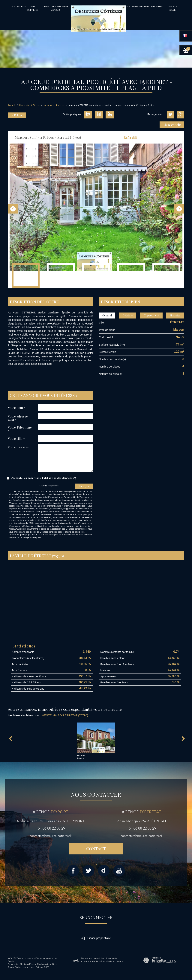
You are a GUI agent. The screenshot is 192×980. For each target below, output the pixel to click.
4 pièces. (60, 105)
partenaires (133, 6)
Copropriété (151, 315)
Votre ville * (16, 438)
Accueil (12, 105)
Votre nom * (17, 407)
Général (107, 315)
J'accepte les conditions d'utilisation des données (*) (44, 478)
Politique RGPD (43, 967)
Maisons (48, 105)
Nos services (33, 8)
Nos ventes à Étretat (29, 105)
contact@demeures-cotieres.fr (51, 836)
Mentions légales (28, 964)
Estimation (148, 6)
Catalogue (19, 6)
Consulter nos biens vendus (55, 8)
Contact (160, 6)
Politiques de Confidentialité (62, 535)
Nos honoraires (44, 964)
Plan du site (13, 964)
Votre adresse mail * (18, 418)
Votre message (18, 447)
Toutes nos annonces (25, 967)
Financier (175, 315)
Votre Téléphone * (20, 429)
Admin (11, 967)
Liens (55, 964)
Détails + (128, 315)
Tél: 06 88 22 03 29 (51, 828)
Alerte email (173, 8)
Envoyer (84, 486)
